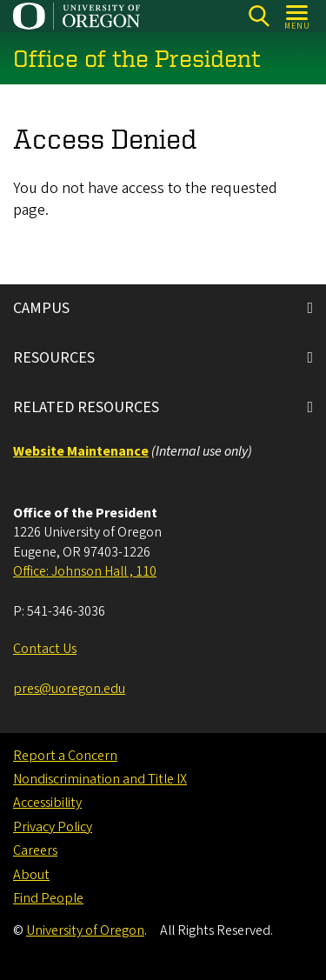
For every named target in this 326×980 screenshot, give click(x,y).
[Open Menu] (298, 16)
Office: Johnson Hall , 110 (85, 571)
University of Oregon (85, 930)
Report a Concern (65, 756)
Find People (48, 898)
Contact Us (45, 649)
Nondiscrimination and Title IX (100, 779)
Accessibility (47, 803)
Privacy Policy (53, 827)
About (31, 875)
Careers (35, 850)
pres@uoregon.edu (69, 689)
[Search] (259, 16)
